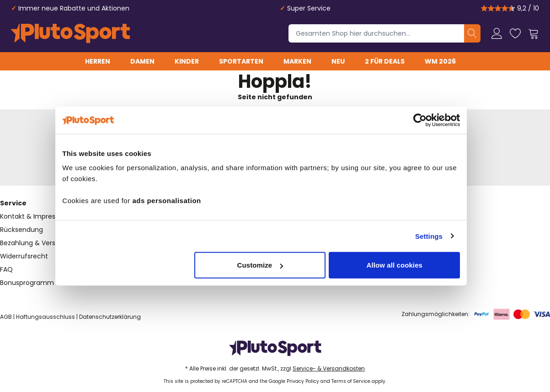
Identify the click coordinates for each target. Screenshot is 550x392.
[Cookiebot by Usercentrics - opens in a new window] (434, 120)
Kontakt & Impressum (35, 216)
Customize (274, 265)
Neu (338, 61)
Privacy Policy (303, 381)
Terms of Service (351, 381)
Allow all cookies (408, 265)
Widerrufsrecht (24, 256)
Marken (297, 61)
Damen (142, 61)
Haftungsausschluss (45, 317)
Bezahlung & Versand (34, 243)
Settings (443, 236)
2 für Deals (385, 61)
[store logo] (70, 33)
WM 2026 (440, 61)
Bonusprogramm (27, 283)
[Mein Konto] (497, 33)
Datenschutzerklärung (110, 317)
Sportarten (241, 61)
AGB (6, 317)
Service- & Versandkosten (329, 368)
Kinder (187, 61)
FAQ (6, 269)
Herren (98, 61)
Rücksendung (21, 230)
